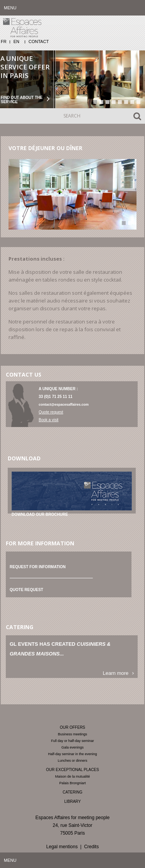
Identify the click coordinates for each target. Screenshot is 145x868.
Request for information (38, 567)
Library (72, 801)
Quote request (51, 412)
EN (16, 41)
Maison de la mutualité (72, 776)
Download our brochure (40, 514)
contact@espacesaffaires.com (64, 405)
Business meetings (73, 734)
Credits (91, 847)
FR (4, 41)
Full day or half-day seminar (72, 741)
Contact (39, 41)
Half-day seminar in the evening (72, 754)
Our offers (73, 727)
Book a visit (49, 420)
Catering (72, 792)
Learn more (116, 673)
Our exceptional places (72, 770)
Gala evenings (73, 747)
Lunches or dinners (72, 761)
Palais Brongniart (72, 783)
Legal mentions (62, 847)
